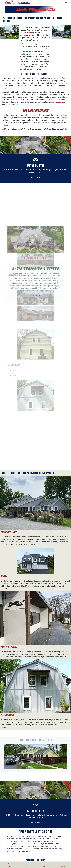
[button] (66, 2)
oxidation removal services (25, 844)
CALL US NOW (36, 177)
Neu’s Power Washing (28, 841)
